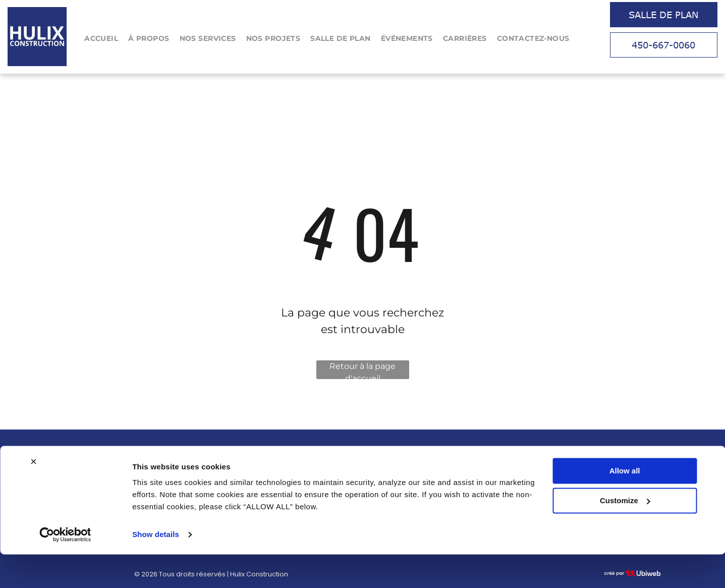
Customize (625, 534)
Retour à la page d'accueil (362, 370)
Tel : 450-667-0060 (506, 456)
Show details (156, 568)
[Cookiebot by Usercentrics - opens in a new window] (65, 568)
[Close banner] (33, 495)
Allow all (625, 504)
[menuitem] (101, 39)
